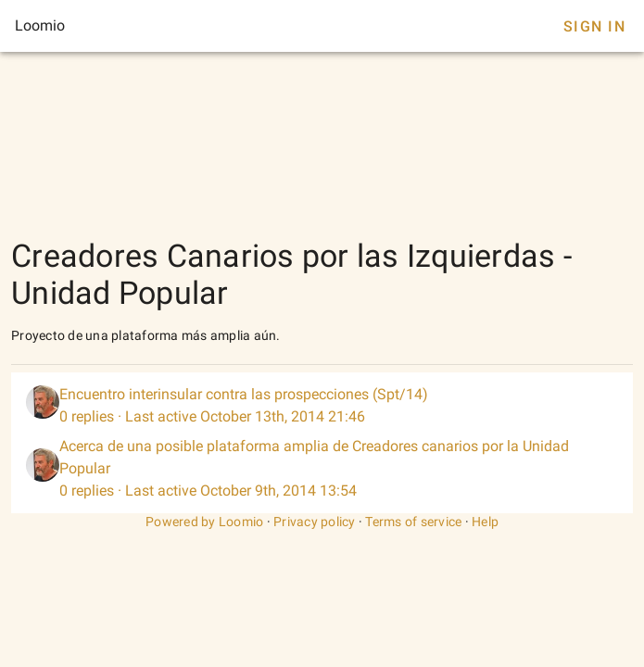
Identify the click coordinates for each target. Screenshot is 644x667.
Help (485, 522)
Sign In (594, 26)
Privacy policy (315, 522)
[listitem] (322, 406)
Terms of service (413, 522)
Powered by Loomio (204, 522)
